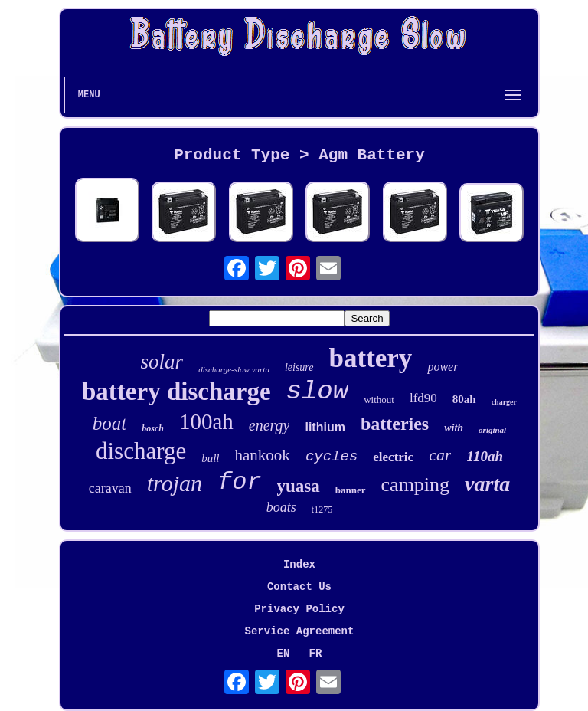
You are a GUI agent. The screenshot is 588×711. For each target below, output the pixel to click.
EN (284, 654)
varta (487, 484)
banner (351, 490)
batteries (395, 424)
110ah (485, 456)
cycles (332, 457)
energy (269, 425)
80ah (464, 399)
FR (316, 654)
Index (299, 565)
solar (162, 362)
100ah (206, 421)
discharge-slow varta (234, 369)
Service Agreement (300, 631)
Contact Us (299, 587)
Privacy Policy (299, 609)
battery (371, 358)
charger (504, 402)
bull (210, 458)
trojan (175, 483)
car (440, 455)
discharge (141, 451)
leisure (299, 367)
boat (109, 423)
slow (318, 392)
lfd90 (423, 398)
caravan (110, 488)
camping (416, 485)
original (492, 430)
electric (393, 457)
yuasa (299, 486)
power (443, 367)
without (379, 400)
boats (281, 507)
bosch (153, 428)
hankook (263, 455)
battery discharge (176, 392)
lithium (325, 427)
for (240, 482)
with (454, 428)
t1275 (322, 509)
